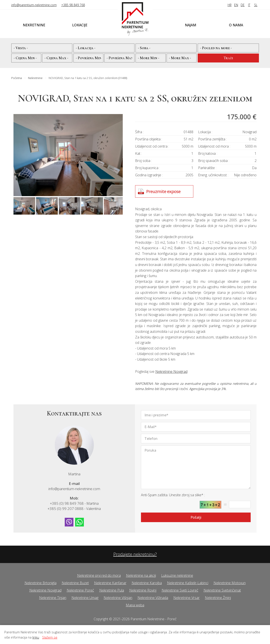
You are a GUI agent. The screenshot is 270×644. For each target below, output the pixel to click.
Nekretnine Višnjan (118, 598)
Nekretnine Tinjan (53, 598)
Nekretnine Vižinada (153, 598)
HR (230, 5)
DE (243, 5)
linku (36, 637)
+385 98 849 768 (73, 5)
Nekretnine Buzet (75, 583)
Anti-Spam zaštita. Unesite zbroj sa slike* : (173, 495)
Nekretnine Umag (85, 598)
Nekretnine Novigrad (171, 372)
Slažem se (50, 637)
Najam (190, 25)
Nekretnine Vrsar (186, 598)
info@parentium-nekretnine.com (34, 5)
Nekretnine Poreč (80, 590)
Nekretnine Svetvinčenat (222, 590)
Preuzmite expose (163, 191)
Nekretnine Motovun (230, 583)
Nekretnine (34, 25)
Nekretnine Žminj (218, 598)
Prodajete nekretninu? (135, 554)
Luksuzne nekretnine (177, 575)
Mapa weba (135, 605)
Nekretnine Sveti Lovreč (180, 590)
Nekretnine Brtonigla (41, 583)
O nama (236, 25)
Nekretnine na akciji (141, 575)
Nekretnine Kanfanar (110, 583)
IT (249, 5)
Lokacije (80, 25)
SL (256, 5)
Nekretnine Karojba (147, 583)
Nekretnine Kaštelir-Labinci (188, 583)
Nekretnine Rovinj (143, 590)
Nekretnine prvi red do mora (99, 575)
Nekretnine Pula (112, 590)
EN (236, 5)
